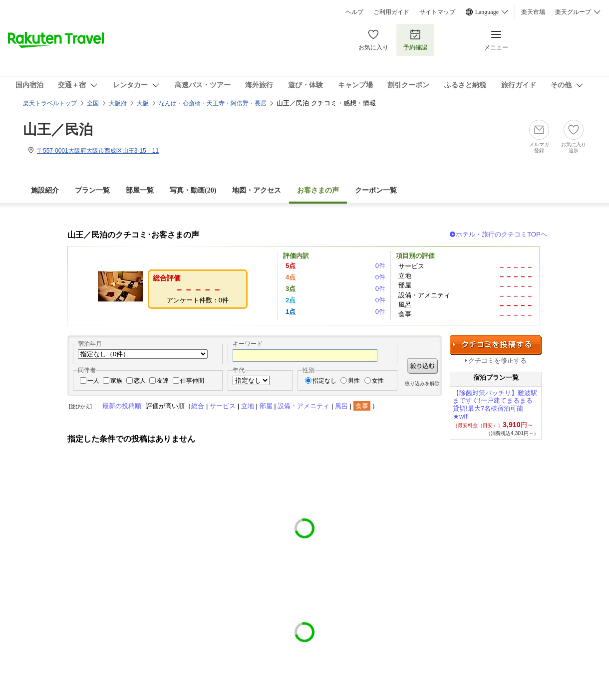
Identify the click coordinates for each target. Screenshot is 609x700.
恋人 (140, 381)
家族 (116, 381)
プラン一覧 (92, 190)
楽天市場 (533, 12)
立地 (248, 406)
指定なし (324, 381)
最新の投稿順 (122, 406)
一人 (93, 381)
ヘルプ (354, 12)
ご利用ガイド (391, 12)
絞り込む (423, 366)
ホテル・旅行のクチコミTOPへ (501, 234)
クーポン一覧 (376, 190)
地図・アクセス (257, 190)
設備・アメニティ (304, 406)
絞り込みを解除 (422, 383)
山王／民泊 (58, 129)
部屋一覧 (140, 190)
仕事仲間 (192, 381)
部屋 (266, 406)
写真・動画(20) (193, 190)
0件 (380, 266)
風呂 (341, 406)
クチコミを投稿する (496, 345)
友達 (163, 381)
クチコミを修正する (497, 360)
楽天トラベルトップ (50, 103)
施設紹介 (45, 190)
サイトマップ (437, 12)
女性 (378, 381)
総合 (198, 406)
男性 (354, 381)
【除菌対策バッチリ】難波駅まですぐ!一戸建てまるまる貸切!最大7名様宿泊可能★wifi (495, 405)
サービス (223, 406)
